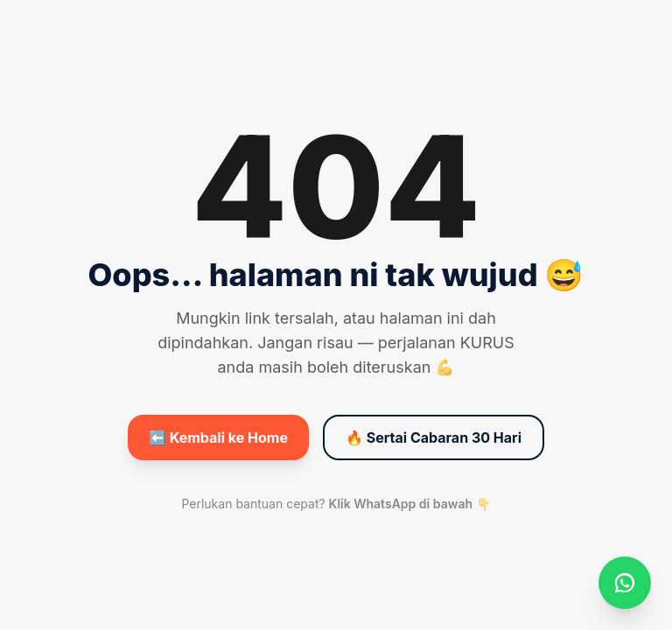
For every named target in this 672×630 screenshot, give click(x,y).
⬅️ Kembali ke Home (218, 437)
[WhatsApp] (625, 583)
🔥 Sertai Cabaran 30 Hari (434, 437)
